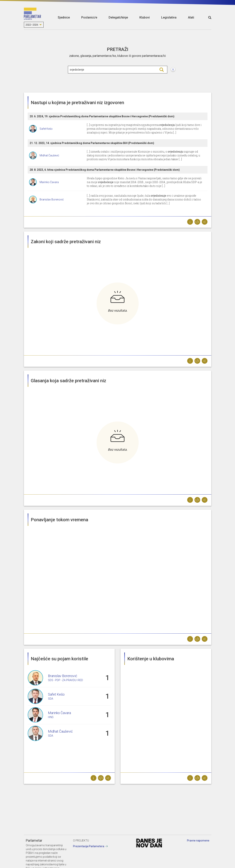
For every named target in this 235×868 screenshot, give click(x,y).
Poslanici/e (89, 17)
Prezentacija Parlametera (89, 846)
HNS (51, 717)
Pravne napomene (198, 841)
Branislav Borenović (52, 200)
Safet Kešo (46, 129)
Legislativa (169, 17)
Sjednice (64, 17)
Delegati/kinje (118, 17)
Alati (191, 17)
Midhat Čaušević (49, 155)
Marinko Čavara (49, 182)
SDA (51, 699)
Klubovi (145, 17)
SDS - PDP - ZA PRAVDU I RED (65, 680)
